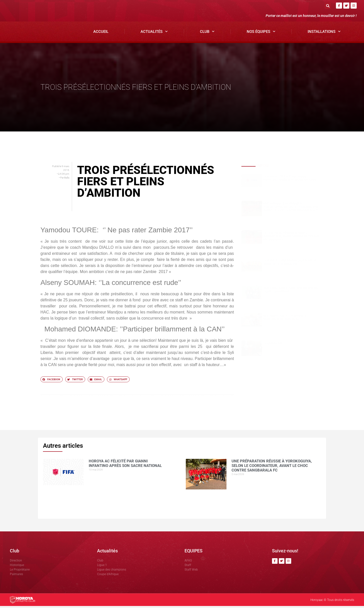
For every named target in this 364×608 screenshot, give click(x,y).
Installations (324, 34)
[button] (328, 6)
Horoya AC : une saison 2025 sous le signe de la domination (290, 264)
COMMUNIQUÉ (273, 345)
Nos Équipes (261, 34)
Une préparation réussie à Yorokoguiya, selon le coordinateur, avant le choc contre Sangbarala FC (291, 209)
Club (207, 34)
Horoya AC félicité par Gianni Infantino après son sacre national (290, 180)
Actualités (154, 34)
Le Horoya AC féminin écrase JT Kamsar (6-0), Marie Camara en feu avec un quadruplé (292, 238)
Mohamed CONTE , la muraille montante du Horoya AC (285, 320)
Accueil (101, 34)
